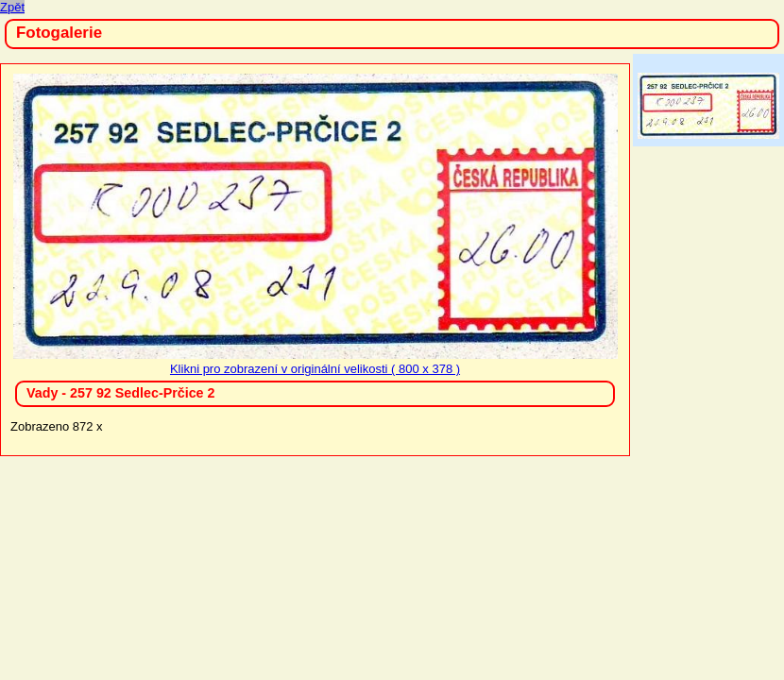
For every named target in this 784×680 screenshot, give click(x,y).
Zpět (12, 7)
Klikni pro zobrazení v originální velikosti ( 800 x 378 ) (315, 362)
